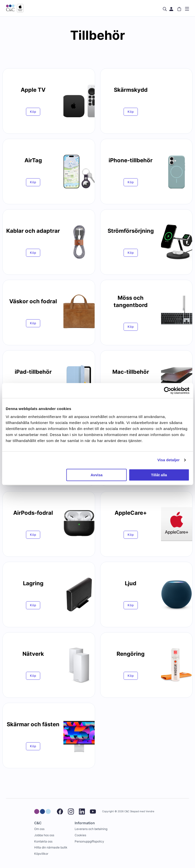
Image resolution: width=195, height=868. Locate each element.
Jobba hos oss (44, 835)
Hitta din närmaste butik (51, 847)
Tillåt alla (159, 475)
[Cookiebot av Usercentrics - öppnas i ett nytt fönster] (167, 390)
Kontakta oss (43, 841)
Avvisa (97, 475)
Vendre (150, 811)
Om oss (39, 829)
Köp (33, 112)
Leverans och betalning (91, 829)
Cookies (80, 835)
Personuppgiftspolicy (89, 841)
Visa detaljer (168, 460)
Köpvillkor (41, 854)
